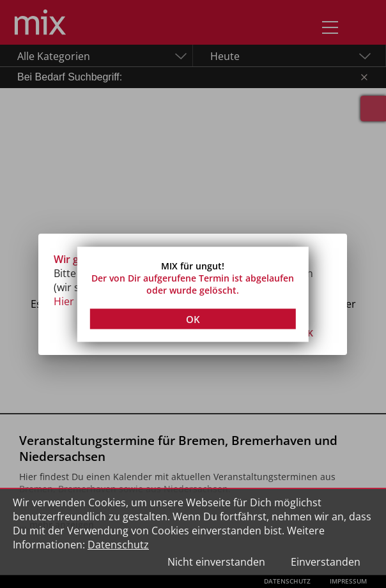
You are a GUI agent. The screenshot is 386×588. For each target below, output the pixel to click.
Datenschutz (118, 545)
